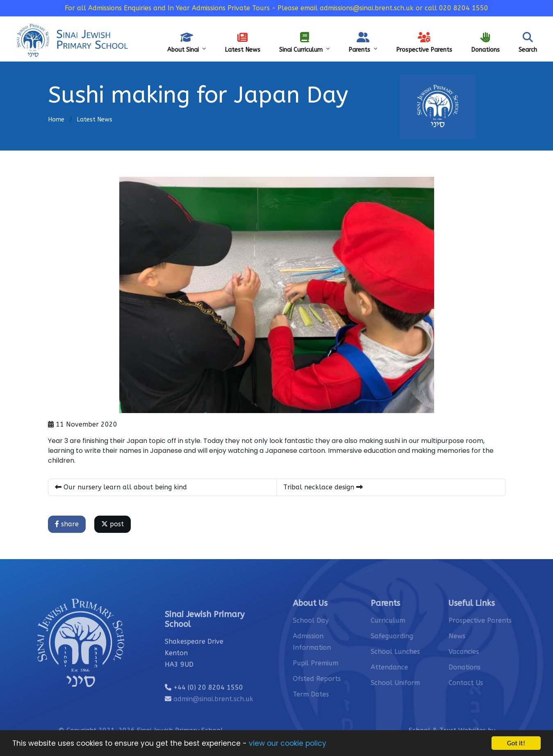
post (113, 524)
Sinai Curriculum (304, 43)
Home (56, 120)
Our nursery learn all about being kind (121, 487)
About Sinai (187, 43)
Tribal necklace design (323, 487)
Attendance (401, 667)
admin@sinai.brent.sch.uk (213, 710)
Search (528, 43)
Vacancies (475, 652)
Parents (363, 43)
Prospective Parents (424, 43)
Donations (485, 43)
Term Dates (322, 694)
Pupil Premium (327, 663)
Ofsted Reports (328, 679)
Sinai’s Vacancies (469, 19)
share (67, 524)
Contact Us (419, 19)
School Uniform (407, 683)
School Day (322, 620)
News (468, 636)
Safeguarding (522, 19)
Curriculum (399, 620)
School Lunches (407, 652)
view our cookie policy (288, 744)
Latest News (242, 43)
